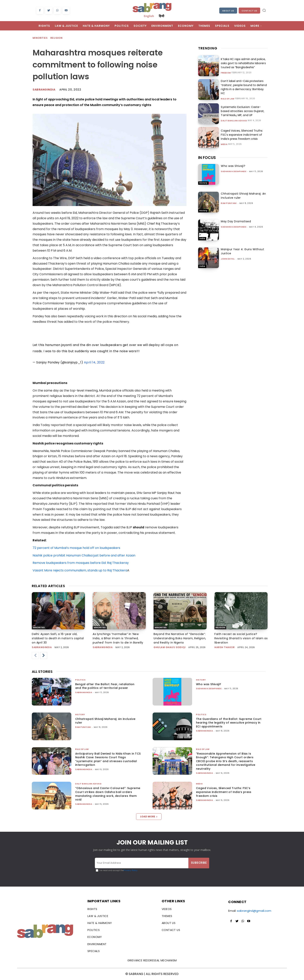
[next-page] (44, 656)
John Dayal (228, 259)
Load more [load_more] (149, 817)
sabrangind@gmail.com (254, 911)
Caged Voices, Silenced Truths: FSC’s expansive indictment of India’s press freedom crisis (242, 135)
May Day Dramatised (236, 221)
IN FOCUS (207, 158)
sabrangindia (42, 647)
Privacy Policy (131, 870)
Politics (80, 680)
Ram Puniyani (229, 203)
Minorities (40, 38)
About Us (228, 11)
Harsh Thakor (225, 647)
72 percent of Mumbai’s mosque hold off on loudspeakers (76, 548)
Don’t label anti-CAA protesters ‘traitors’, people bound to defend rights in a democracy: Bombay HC (244, 87)
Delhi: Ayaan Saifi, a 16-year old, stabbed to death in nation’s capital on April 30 (58, 638)
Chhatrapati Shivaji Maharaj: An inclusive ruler (105, 721)
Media (224, 144)
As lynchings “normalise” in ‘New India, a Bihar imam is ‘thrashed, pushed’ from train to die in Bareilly (118, 638)
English (149, 16)
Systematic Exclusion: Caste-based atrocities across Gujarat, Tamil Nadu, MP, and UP (242, 111)
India (202, 239)
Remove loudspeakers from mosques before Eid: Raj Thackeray (81, 563)
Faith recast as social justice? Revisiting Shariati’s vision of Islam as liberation (241, 638)
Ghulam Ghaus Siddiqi (170, 647)
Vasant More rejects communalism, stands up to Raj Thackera (80, 570)
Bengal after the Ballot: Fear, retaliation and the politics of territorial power (105, 686)
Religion (57, 38)
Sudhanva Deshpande (234, 171)
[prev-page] (35, 656)
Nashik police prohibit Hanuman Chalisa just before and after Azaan (84, 555)
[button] (264, 10)
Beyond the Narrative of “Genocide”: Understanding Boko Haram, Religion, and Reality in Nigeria (180, 638)
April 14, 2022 (94, 362)
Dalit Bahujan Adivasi (234, 121)
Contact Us (249, 11)
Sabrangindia (44, 90)
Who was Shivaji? (233, 166)
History (203, 183)
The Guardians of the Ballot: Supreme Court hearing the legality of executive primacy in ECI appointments (229, 723)
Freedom (226, 73)
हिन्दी (161, 16)
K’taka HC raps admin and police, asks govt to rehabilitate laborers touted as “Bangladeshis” (243, 63)
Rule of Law (228, 99)
